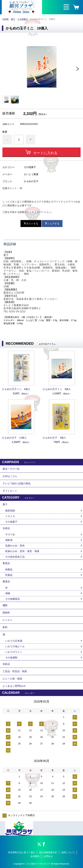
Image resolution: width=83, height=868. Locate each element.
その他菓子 (23, 19)
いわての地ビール (15, 646)
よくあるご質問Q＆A (14, 686)
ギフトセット (10, 491)
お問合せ (48, 856)
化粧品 (6, 664)
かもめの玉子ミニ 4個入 (16, 389)
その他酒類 (11, 658)
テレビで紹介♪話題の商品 (17, 483)
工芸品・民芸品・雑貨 (15, 671)
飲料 (5, 627)
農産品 (6, 581)
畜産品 (6, 563)
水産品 (6, 528)
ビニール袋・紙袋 (12, 679)
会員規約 (35, 856)
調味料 (6, 613)
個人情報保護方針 (48, 852)
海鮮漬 (9, 540)
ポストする (31, 224)
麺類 (5, 605)
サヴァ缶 (10, 534)
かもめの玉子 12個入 (14, 438)
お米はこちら (10, 476)
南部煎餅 (10, 511)
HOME (6, 19)
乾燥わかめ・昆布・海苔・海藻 (22, 551)
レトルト (7, 620)
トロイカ (10, 516)
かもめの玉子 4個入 (54, 438)
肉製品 (9, 569)
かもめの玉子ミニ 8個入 (57, 389)
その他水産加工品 (15, 557)
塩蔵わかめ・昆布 (15, 546)
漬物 (8, 593)
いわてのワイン (14, 652)
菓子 (13, 19)
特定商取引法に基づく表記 (22, 852)
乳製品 (9, 575)
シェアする (52, 224)
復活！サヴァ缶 (11, 469)
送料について (68, 852)
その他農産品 (13, 599)
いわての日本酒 (14, 641)
